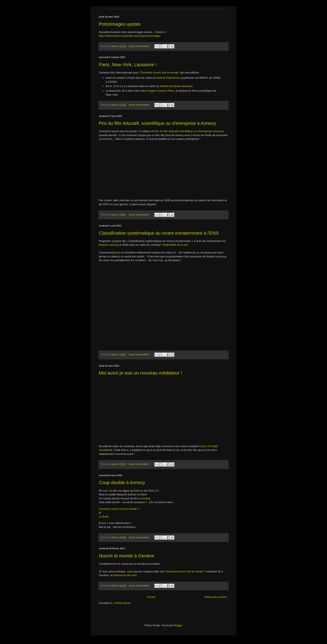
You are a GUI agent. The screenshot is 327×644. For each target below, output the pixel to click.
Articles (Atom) (123, 603)
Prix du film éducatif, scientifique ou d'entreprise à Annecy (157, 123)
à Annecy (218, 131)
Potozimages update (120, 24)
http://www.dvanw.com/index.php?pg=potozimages (130, 36)
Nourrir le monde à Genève (126, 556)
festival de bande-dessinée (176, 86)
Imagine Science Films (161, 91)
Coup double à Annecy (122, 483)
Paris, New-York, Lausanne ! (128, 65)
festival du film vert (125, 575)
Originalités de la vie (175, 245)
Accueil (151, 597)
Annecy (146, 498)
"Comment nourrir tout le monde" (159, 73)
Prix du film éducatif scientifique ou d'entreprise (183, 131)
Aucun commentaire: (140, 46)
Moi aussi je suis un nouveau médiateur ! (140, 373)
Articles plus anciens (216, 597)
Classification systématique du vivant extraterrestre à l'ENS (159, 233)
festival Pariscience (168, 78)
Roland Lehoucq (109, 245)
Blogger (178, 625)
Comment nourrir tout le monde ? (185, 571)
